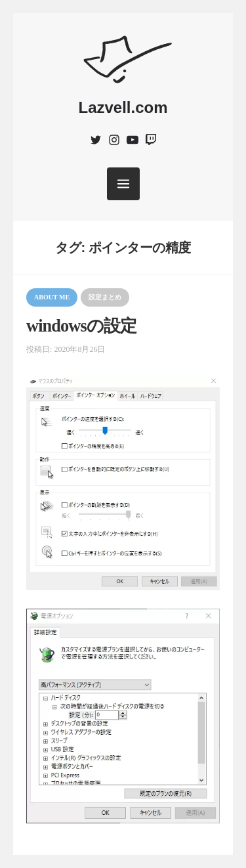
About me (52, 297)
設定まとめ (105, 297)
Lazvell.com (123, 107)
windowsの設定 (81, 326)
